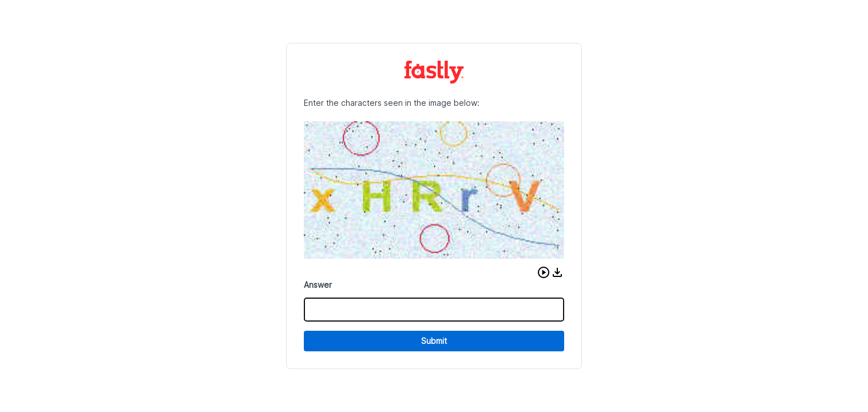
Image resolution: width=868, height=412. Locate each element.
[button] (544, 272)
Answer (318, 285)
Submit (434, 341)
